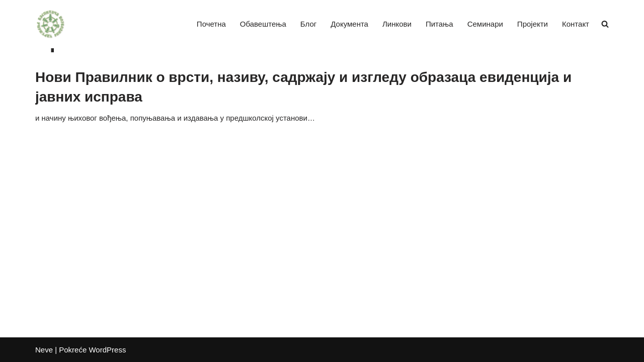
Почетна (211, 24)
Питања (439, 24)
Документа (349, 24)
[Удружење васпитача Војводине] (50, 24)
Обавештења (263, 24)
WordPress (107, 350)
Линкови (397, 24)
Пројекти (533, 24)
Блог (308, 24)
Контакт (576, 24)
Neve (44, 350)
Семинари (485, 24)
